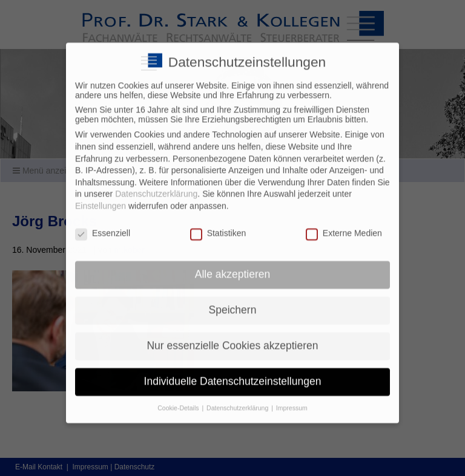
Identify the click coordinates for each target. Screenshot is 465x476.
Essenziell (103, 225)
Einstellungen (101, 198)
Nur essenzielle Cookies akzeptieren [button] (232, 338)
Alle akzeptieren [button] (233, 267)
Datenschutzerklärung (156, 186)
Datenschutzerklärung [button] (238, 400)
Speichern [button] (233, 302)
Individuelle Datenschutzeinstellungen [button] (233, 374)
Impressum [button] (292, 400)
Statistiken (218, 225)
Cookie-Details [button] (179, 400)
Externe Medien (344, 225)
